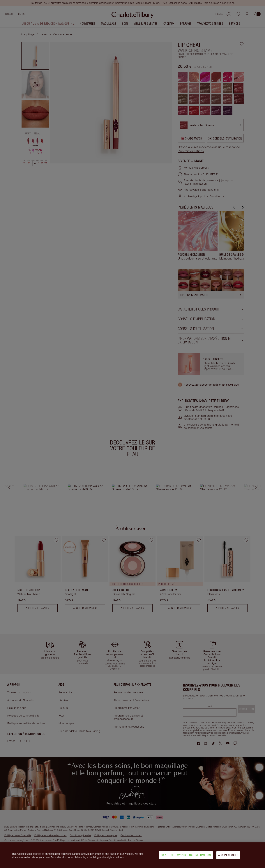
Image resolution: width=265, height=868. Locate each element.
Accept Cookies (228, 855)
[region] (132, 855)
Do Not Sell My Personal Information (186, 855)
